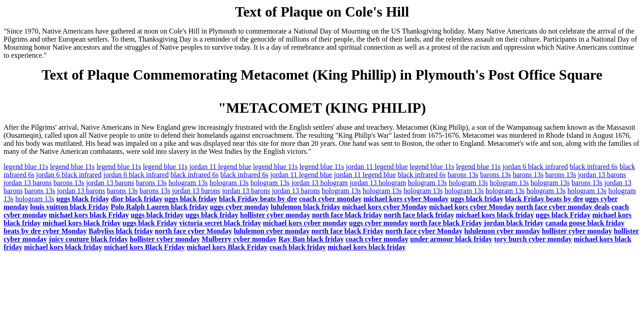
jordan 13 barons (602, 175)
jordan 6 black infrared (535, 167)
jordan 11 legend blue (220, 167)
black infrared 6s (594, 167)
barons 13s (463, 175)
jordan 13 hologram (319, 183)
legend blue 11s (26, 167)
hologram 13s (188, 183)
